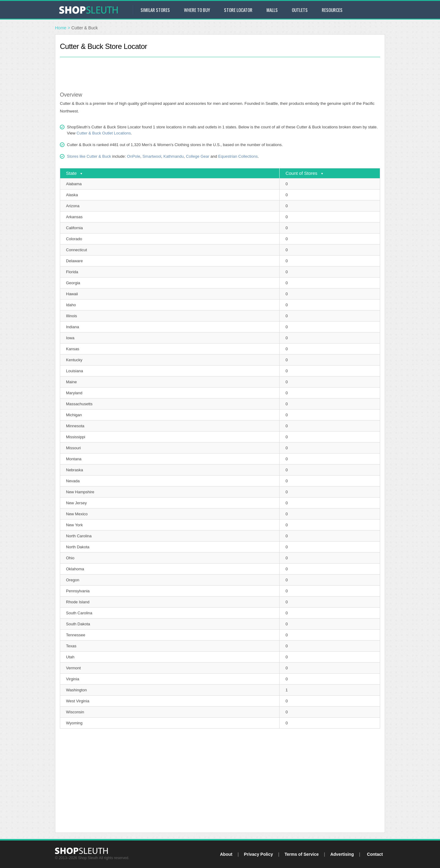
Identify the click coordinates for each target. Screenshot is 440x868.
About (226, 854)
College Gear (198, 156)
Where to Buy (197, 10)
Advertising (342, 854)
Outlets (300, 10)
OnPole (134, 156)
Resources (332, 10)
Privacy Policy (258, 854)
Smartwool (152, 156)
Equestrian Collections (238, 156)
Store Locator (238, 10)
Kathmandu (174, 156)
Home (61, 28)
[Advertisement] (220, 71)
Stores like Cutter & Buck (89, 156)
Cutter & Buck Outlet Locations (104, 133)
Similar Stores (155, 10)
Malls (272, 10)
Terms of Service (302, 854)
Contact (375, 854)
